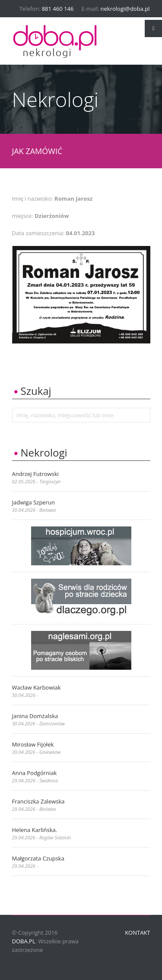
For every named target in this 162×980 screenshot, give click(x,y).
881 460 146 (58, 9)
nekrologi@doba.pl (125, 9)
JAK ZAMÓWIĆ (37, 151)
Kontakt (137, 933)
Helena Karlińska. (35, 830)
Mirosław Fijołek (33, 744)
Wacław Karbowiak (37, 687)
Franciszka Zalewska (38, 801)
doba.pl (24, 941)
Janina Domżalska (35, 716)
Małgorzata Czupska (38, 858)
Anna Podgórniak (35, 773)
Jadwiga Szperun (33, 502)
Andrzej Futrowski (35, 474)
